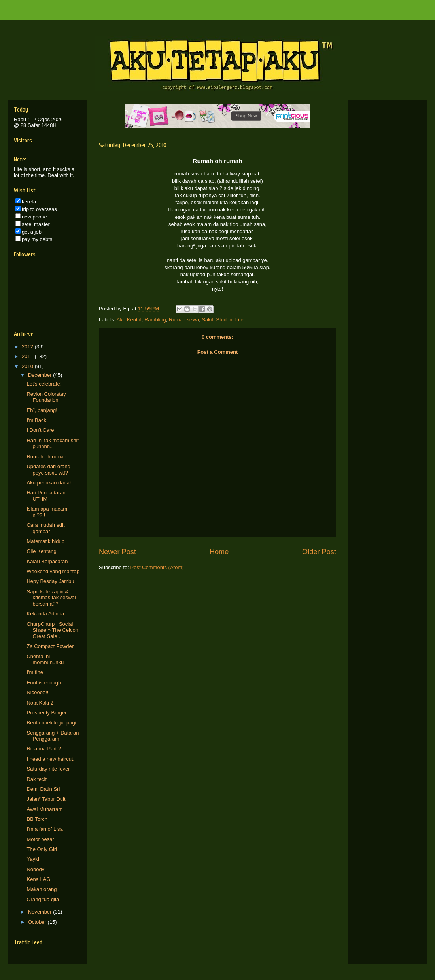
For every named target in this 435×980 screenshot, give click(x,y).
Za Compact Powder (50, 646)
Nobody (35, 869)
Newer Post (117, 552)
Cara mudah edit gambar (45, 528)
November (41, 912)
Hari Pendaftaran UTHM (46, 496)
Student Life (230, 320)
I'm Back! (37, 420)
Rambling (155, 320)
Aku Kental (129, 320)
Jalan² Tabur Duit (46, 799)
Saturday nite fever (48, 769)
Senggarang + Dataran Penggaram (53, 736)
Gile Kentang (41, 551)
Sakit (207, 320)
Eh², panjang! (42, 410)
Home (219, 552)
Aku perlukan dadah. (50, 483)
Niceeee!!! (38, 692)
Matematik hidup (45, 541)
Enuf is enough (44, 683)
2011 (28, 356)
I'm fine (35, 672)
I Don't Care (40, 430)
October (38, 922)
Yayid (33, 859)
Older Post (319, 552)
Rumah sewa (184, 320)
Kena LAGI (39, 879)
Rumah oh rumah (46, 457)
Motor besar (40, 839)
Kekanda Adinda (45, 614)
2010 (28, 366)
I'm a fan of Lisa (44, 829)
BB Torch (37, 819)
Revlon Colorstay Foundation (46, 397)
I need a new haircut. (50, 759)
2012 (28, 347)
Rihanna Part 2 (44, 749)
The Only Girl (42, 849)
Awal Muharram (44, 809)
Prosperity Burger (46, 713)
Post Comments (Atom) (157, 567)
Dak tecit (37, 779)
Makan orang (42, 889)
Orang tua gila (43, 899)
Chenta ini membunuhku (45, 660)
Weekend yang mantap (53, 571)
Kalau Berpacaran (47, 561)
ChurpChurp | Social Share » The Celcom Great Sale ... (53, 630)
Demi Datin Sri (43, 789)
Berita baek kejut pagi (51, 723)
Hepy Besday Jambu (50, 581)
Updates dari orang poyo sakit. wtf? (48, 470)
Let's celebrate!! (44, 384)
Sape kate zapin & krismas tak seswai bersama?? (51, 598)
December (41, 375)
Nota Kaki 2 (40, 703)
